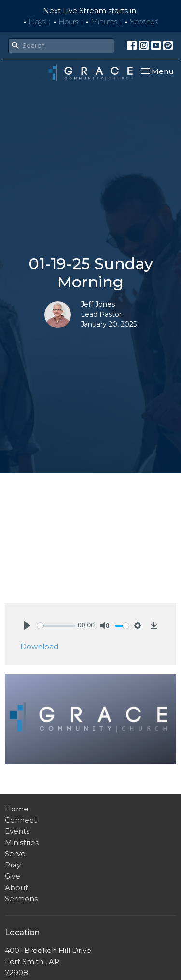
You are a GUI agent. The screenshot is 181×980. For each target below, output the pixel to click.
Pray (13, 865)
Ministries (22, 843)
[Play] (27, 625)
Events (17, 831)
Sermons (21, 899)
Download (39, 646)
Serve (15, 854)
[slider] (56, 626)
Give (13, 876)
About (16, 888)
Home (17, 809)
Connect (21, 820)
